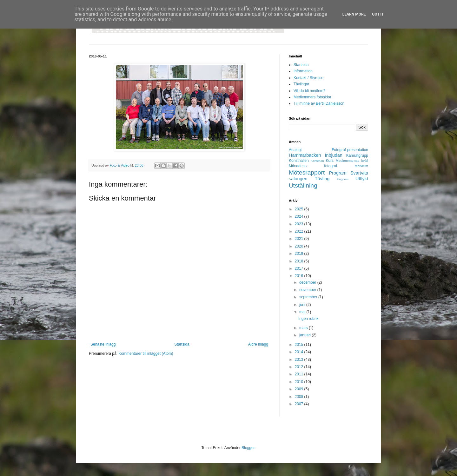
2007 (300, 404)
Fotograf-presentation (350, 150)
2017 (300, 268)
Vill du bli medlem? (310, 91)
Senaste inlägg (103, 344)
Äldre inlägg (258, 344)
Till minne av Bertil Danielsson (319, 103)
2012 (300, 367)
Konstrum (317, 161)
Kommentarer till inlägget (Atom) (146, 354)
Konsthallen (299, 161)
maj (303, 312)
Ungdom (343, 179)
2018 (300, 261)
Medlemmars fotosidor (312, 97)
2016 (300, 276)
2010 (300, 382)
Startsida (182, 344)
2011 (300, 374)
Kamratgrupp (357, 155)
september (309, 297)
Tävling (322, 179)
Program (338, 173)
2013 (300, 360)
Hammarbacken (305, 155)
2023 (300, 224)
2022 (300, 231)
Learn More (354, 14)
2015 (300, 345)
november (308, 290)
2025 (300, 209)
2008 (300, 397)
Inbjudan (334, 155)
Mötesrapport (307, 172)
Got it (378, 14)
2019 (300, 254)
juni (303, 305)
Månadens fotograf (313, 166)
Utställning (303, 185)
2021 (300, 239)
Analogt (295, 150)
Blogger (248, 448)
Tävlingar (301, 84)
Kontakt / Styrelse (308, 78)
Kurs (330, 161)
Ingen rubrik (308, 319)
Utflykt (362, 179)
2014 (300, 352)
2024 (300, 216)
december (308, 282)
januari (305, 335)
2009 (300, 389)
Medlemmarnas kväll (352, 161)
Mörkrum (361, 166)
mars (304, 328)
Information (303, 71)
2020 (300, 246)
